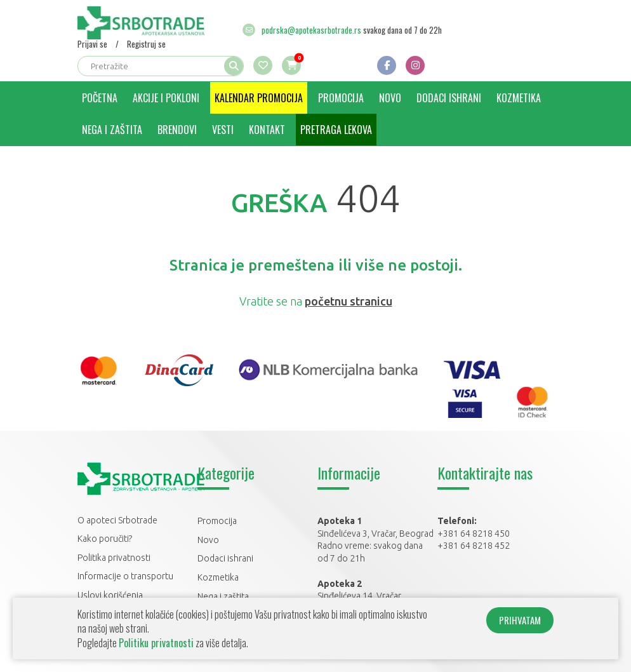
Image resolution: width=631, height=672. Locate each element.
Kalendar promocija (259, 98)
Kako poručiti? (105, 539)
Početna (100, 98)
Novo (390, 98)
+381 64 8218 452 (474, 546)
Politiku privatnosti (156, 643)
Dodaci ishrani (449, 98)
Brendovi (177, 130)
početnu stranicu (349, 301)
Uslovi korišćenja (110, 595)
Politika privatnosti (114, 558)
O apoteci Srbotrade (117, 520)
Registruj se (146, 44)
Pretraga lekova (336, 130)
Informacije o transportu (125, 576)
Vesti (223, 130)
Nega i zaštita (112, 130)
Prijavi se (92, 44)
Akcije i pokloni (166, 98)
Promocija (341, 98)
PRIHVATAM (520, 620)
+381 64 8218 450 (474, 534)
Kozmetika (519, 98)
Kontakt (267, 130)
